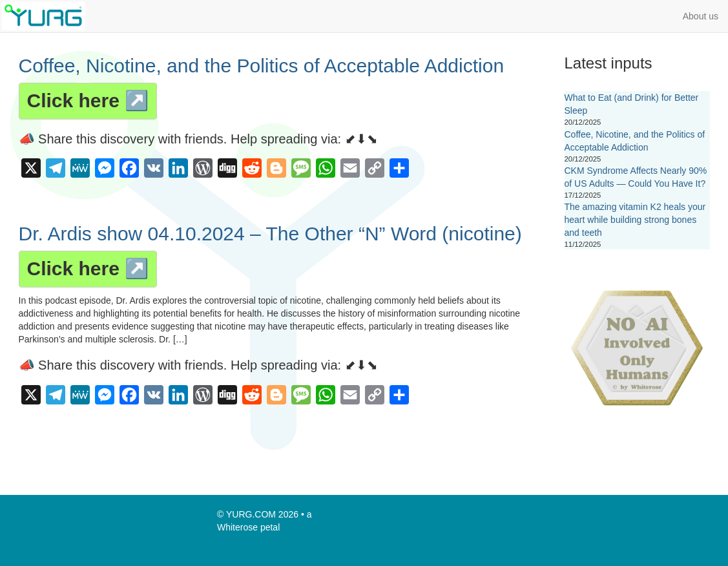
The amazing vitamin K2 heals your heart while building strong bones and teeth (635, 220)
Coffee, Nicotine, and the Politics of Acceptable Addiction (262, 66)
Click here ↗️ (88, 100)
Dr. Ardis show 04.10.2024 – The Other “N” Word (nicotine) (270, 234)
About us (701, 16)
